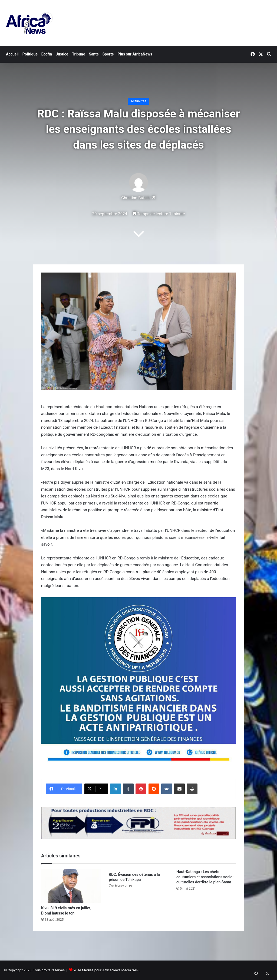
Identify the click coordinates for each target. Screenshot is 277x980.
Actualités (138, 101)
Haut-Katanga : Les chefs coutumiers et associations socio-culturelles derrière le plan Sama (205, 877)
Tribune (78, 54)
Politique (30, 54)
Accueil (12, 54)
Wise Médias (83, 970)
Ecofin (47, 54)
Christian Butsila (136, 198)
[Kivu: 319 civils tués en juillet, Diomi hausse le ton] (71, 886)
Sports (108, 54)
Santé (94, 54)
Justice (62, 54)
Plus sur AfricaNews (135, 54)
